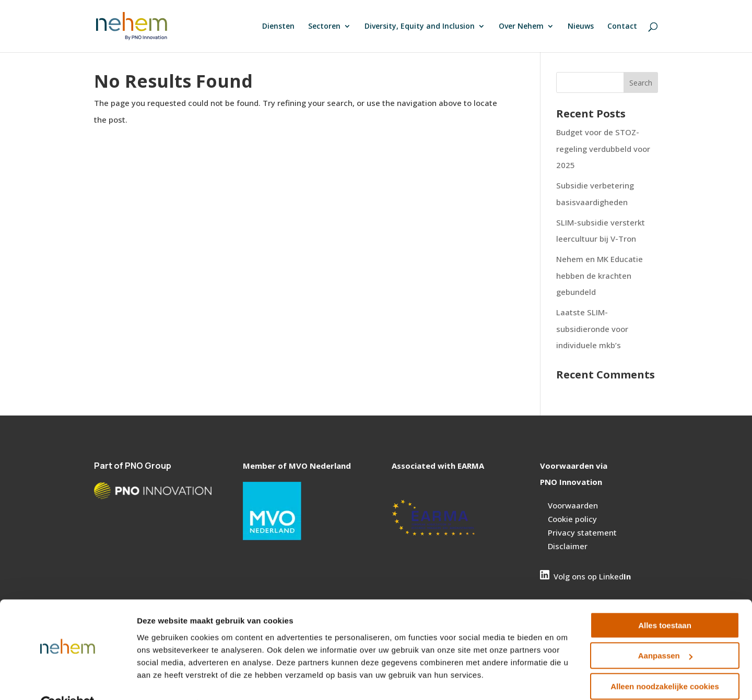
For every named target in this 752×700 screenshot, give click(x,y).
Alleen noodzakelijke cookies (665, 662)
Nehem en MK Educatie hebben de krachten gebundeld (600, 275)
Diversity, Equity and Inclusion (420, 27)
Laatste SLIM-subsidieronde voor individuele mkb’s (592, 329)
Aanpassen (665, 631)
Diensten (278, 27)
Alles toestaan (665, 601)
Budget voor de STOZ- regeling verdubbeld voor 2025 (603, 149)
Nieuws (581, 27)
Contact (622, 27)
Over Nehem (521, 27)
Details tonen (162, 679)
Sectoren (324, 27)
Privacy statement (582, 532)
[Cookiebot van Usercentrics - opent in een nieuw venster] (68, 680)
